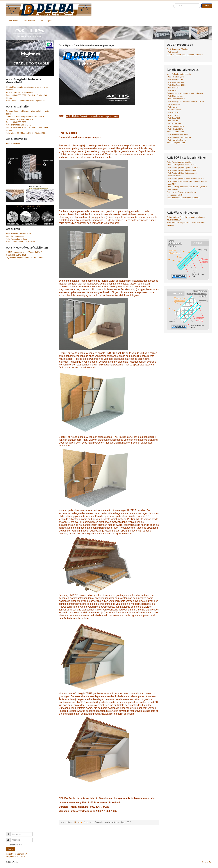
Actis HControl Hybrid (176, 77)
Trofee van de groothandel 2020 (20, 119)
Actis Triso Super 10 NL (177, 85)
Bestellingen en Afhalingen (178, 49)
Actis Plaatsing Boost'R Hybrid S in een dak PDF (186, 179)
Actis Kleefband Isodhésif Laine (180, 137)
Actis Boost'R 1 (173, 113)
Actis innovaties (13, 143)
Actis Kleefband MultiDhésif (178, 134)
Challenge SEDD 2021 (16, 255)
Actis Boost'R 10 (174, 118)
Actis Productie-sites (15, 236)
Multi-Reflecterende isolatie (179, 74)
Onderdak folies (174, 110)
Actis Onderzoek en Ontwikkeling (21, 242)
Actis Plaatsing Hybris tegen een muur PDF (184, 168)
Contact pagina (45, 21)
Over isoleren (29, 21)
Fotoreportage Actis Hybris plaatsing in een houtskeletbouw (186, 218)
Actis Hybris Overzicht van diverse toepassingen (92, 116)
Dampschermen (174, 123)
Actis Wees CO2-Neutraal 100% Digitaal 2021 (26, 101)
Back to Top (207, 862)
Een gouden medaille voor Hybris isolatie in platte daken (28, 112)
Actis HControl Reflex (176, 126)
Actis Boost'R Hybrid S (176, 99)
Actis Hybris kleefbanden (177, 140)
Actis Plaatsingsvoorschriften (179, 162)
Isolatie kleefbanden (176, 132)
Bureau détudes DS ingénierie (19, 92)
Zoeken (207, 6)
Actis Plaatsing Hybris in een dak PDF (182, 165)
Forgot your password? (16, 857)
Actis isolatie (13, 21)
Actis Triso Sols (174, 88)
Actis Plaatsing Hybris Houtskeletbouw (182, 170)
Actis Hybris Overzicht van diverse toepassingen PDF (182, 194)
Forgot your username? (16, 854)
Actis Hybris (172, 107)
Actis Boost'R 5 (173, 115)
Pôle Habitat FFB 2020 (16, 122)
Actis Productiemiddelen (17, 239)
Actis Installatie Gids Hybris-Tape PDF (184, 198)
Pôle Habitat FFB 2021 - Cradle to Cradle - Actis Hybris (27, 97)
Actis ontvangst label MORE (18, 125)
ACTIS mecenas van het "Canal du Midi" (24, 252)
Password (10, 839)
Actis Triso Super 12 (175, 80)
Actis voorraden (174, 52)
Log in (11, 849)
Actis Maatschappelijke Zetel (19, 234)
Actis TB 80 (172, 91)
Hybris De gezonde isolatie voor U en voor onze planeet (27, 88)
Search (173, 4)
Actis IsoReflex (173, 121)
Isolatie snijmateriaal (176, 143)
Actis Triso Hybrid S (175, 96)
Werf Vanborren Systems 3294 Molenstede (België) (186, 224)
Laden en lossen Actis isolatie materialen (185, 55)
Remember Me (15, 845)
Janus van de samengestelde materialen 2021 (26, 117)
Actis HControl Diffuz (176, 129)
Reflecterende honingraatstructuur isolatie (185, 93)
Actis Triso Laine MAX (176, 82)
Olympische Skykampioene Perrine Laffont (25, 258)
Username (10, 833)
